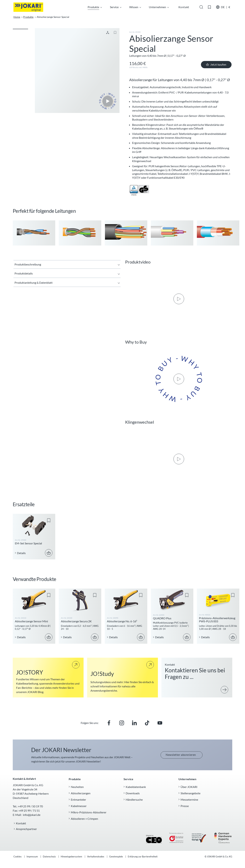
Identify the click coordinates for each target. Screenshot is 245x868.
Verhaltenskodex (96, 857)
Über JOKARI (189, 787)
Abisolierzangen (81, 793)
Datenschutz (50, 857)
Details (21, 553)
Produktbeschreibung (28, 264)
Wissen (135, 7)
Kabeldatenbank (136, 787)
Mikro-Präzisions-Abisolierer (89, 812)
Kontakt (21, 823)
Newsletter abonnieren (181, 755)
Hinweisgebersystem (72, 857)
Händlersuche (134, 799)
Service (116, 7)
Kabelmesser (79, 806)
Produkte (95, 7)
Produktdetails (24, 273)
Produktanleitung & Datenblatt (34, 282)
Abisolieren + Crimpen (84, 818)
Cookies (18, 857)
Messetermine (189, 799)
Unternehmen (159, 7)
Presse (185, 806)
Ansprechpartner (26, 829)
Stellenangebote (190, 793)
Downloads (133, 793)
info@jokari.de (32, 815)
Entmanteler (78, 799)
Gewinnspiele (116, 857)
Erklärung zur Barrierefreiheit (143, 857)
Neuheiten (77, 787)
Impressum (32, 857)
